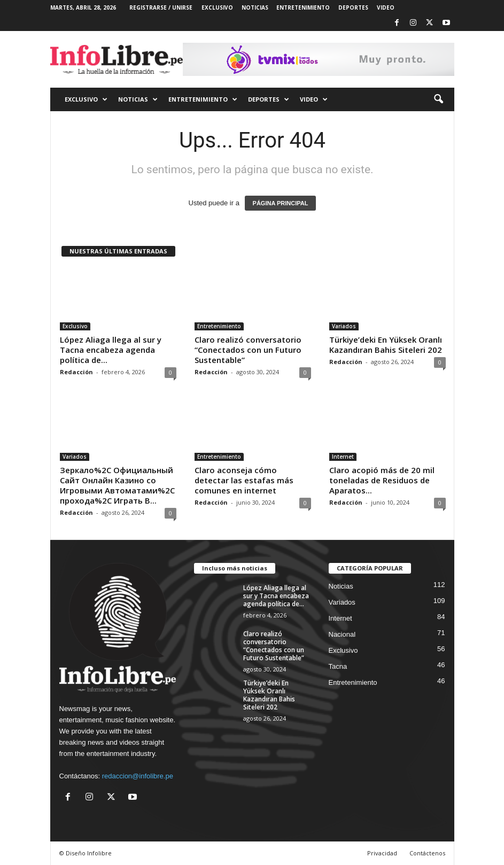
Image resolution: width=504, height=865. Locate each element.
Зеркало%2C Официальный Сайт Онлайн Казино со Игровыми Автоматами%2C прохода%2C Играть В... (117, 485)
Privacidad (382, 853)
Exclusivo (75, 326)
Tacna (338, 666)
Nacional (342, 634)
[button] (438, 99)
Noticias (341, 586)
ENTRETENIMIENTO (303, 7)
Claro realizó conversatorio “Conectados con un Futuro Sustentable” (248, 350)
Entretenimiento (219, 326)
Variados (344, 326)
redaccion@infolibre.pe (138, 776)
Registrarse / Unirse (161, 7)
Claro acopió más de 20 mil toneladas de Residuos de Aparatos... (382, 480)
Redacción (76, 372)
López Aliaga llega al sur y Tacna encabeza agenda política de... (111, 350)
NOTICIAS (255, 7)
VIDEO (386, 7)
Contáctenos (427, 853)
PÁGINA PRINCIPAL (281, 203)
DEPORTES (353, 7)
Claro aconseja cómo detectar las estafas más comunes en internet (244, 480)
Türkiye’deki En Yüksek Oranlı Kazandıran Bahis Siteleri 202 (386, 345)
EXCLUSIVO (217, 7)
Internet (343, 457)
